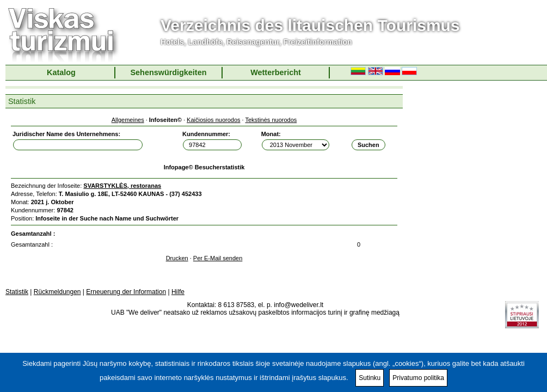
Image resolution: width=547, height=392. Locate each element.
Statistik (17, 292)
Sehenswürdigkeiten (169, 72)
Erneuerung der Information (126, 292)
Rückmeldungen (57, 292)
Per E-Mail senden (218, 258)
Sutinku (370, 378)
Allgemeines (128, 120)
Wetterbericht (276, 72)
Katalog (61, 72)
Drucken (177, 258)
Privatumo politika (418, 378)
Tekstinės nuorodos (271, 120)
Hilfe (178, 292)
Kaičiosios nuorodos (213, 120)
